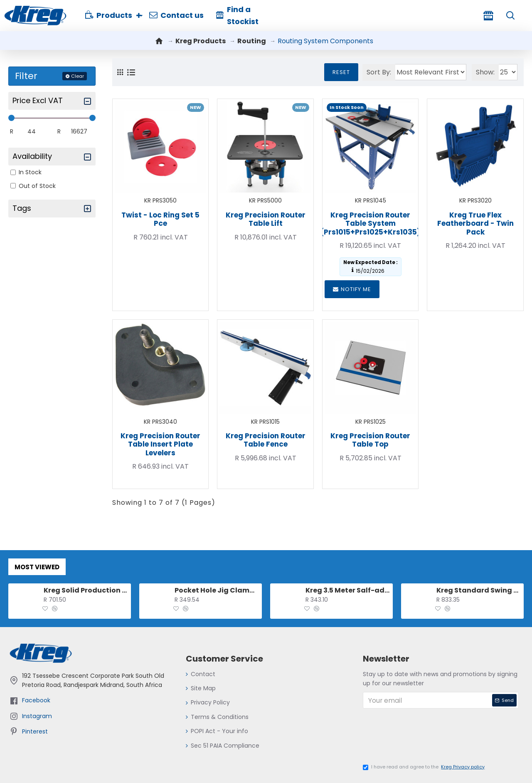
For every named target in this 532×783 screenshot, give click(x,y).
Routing (252, 41)
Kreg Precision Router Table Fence (266, 440)
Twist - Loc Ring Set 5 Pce (160, 219)
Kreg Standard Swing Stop (479, 588)
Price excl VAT (38, 100)
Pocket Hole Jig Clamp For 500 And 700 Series (217, 588)
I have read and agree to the (424, 767)
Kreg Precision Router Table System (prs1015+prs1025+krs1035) (370, 224)
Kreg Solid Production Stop (86, 588)
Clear (78, 76)
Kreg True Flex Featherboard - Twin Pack (475, 224)
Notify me (352, 289)
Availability (32, 156)
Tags (22, 208)
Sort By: (371, 72)
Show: (482, 72)
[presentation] (427, 738)
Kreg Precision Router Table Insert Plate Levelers (160, 444)
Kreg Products (201, 41)
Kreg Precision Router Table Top (370, 440)
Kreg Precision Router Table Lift (266, 219)
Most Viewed (37, 564)
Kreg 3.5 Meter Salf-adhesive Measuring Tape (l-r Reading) (348, 588)
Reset (334, 72)
